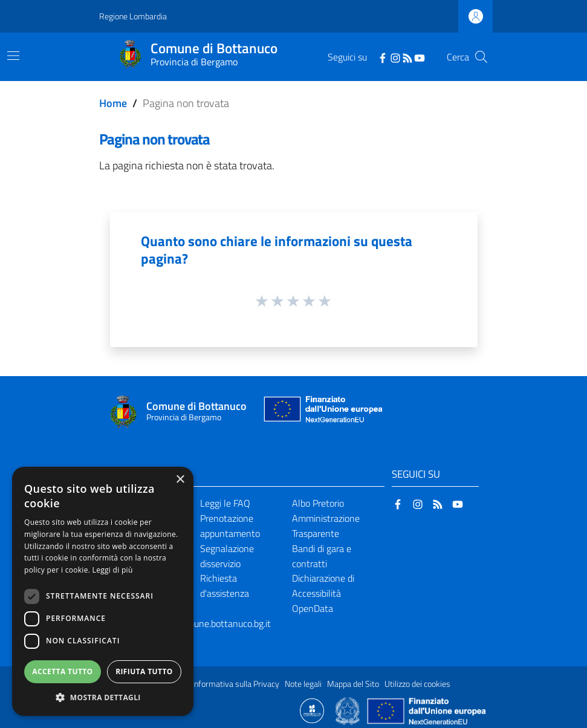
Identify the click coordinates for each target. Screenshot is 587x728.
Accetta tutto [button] (62, 671)
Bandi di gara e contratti (322, 556)
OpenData (313, 608)
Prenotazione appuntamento (230, 526)
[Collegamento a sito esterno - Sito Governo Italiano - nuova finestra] (349, 710)
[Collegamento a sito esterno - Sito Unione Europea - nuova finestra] (322, 412)
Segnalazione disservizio (227, 556)
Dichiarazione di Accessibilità (323, 586)
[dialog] (103, 591)
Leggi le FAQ (225, 503)
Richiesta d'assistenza (225, 586)
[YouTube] (420, 57)
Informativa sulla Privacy (236, 684)
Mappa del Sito (353, 684)
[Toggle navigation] (13, 56)
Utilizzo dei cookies (417, 684)
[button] (103, 697)
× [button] (180, 480)
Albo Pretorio (318, 503)
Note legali (303, 684)
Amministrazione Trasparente (326, 526)
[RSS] (407, 57)
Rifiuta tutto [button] (144, 671)
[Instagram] (395, 57)
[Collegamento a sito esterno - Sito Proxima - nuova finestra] (312, 710)
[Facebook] (383, 57)
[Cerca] (481, 57)
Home (113, 103)
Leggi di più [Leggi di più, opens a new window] (113, 570)
